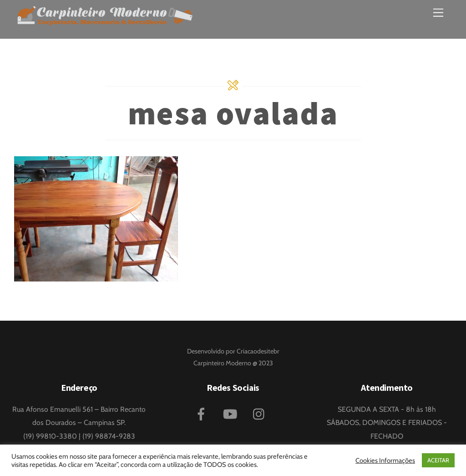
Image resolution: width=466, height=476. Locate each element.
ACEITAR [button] (438, 460)
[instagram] (261, 413)
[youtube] (232, 413)
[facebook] (203, 413)
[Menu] (438, 13)
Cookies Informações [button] (385, 461)
